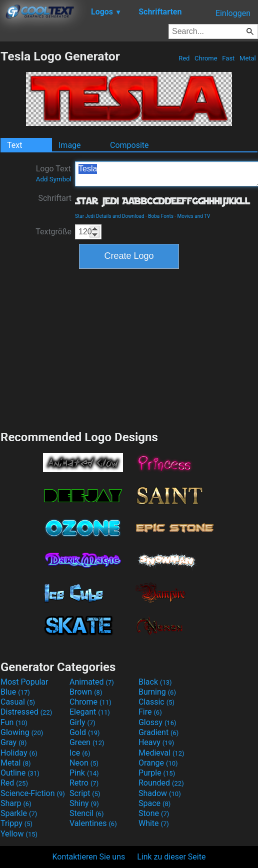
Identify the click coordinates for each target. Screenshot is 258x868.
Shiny (84, 803)
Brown (86, 692)
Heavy (156, 742)
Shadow (160, 793)
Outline (20, 773)
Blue (15, 692)
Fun (14, 722)
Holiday (19, 753)
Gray (13, 742)
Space (154, 803)
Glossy (157, 722)
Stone (154, 813)
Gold (85, 732)
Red (184, 58)
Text (14, 145)
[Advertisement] (129, 348)
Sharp (16, 803)
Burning (157, 692)
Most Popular (24, 682)
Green (87, 742)
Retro (84, 783)
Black (155, 682)
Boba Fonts (161, 216)
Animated (92, 682)
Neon (84, 763)
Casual (18, 702)
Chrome (206, 58)
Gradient (158, 732)
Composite (129, 145)
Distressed (26, 712)
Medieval (161, 753)
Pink (84, 773)
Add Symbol (54, 179)
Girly (82, 722)
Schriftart (55, 198)
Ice (80, 753)
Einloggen (233, 13)
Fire (150, 712)
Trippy (16, 823)
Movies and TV (194, 216)
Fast (228, 58)
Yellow (19, 834)
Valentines (93, 823)
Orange (158, 763)
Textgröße (53, 232)
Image (70, 145)
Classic (156, 702)
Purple (157, 773)
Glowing (22, 732)
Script (85, 793)
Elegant (90, 712)
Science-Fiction (33, 793)
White (154, 823)
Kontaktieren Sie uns (89, 857)
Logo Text (54, 173)
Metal (248, 58)
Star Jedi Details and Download (110, 216)
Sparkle (19, 813)
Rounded (161, 783)
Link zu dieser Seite (171, 857)
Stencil (86, 813)
